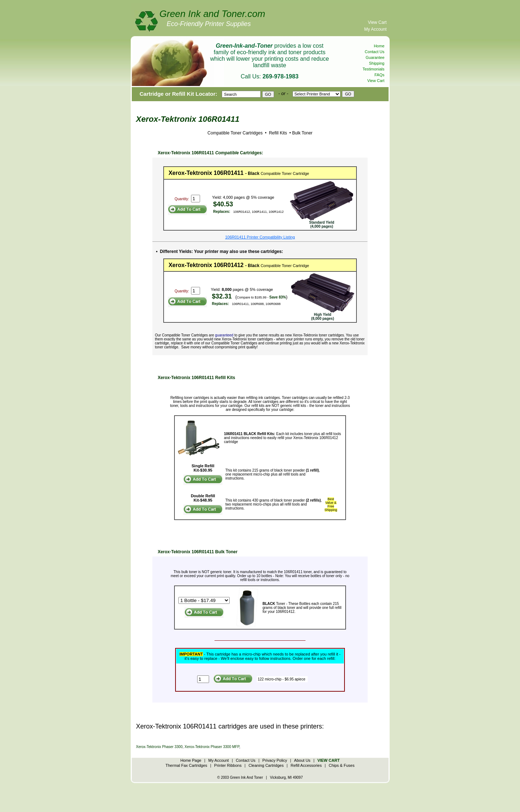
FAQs (380, 75)
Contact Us (374, 52)
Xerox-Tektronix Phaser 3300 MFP (212, 747)
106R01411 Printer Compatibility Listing (260, 237)
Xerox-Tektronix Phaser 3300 (159, 747)
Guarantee (375, 57)
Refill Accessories (306, 765)
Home (379, 46)
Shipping (377, 63)
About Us (302, 760)
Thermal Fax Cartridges (186, 765)
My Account (375, 29)
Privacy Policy (275, 760)
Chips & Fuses (342, 765)
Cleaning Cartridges (266, 765)
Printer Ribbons (228, 765)
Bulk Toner (302, 133)
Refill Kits (277, 133)
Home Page (191, 760)
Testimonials (374, 69)
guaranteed (224, 335)
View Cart (377, 22)
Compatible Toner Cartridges (235, 133)
